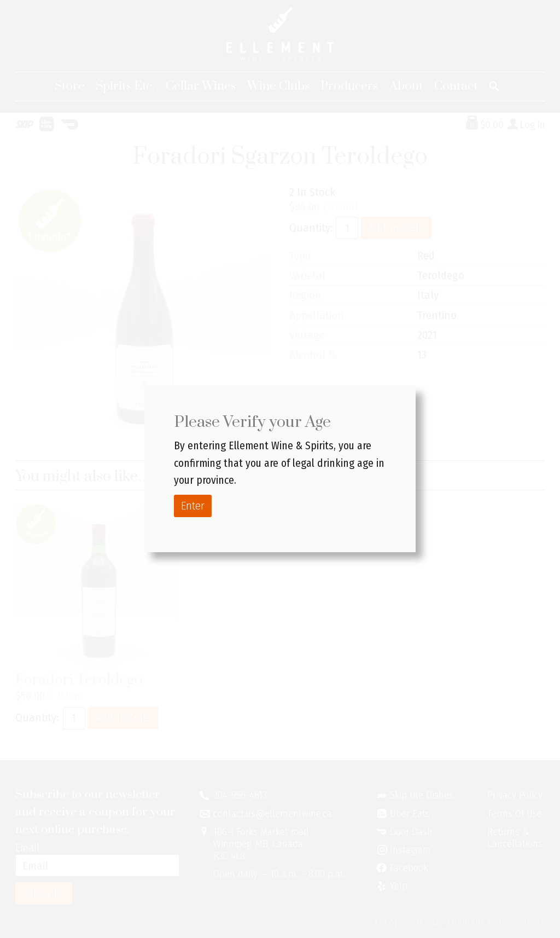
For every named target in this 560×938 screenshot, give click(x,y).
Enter (193, 506)
